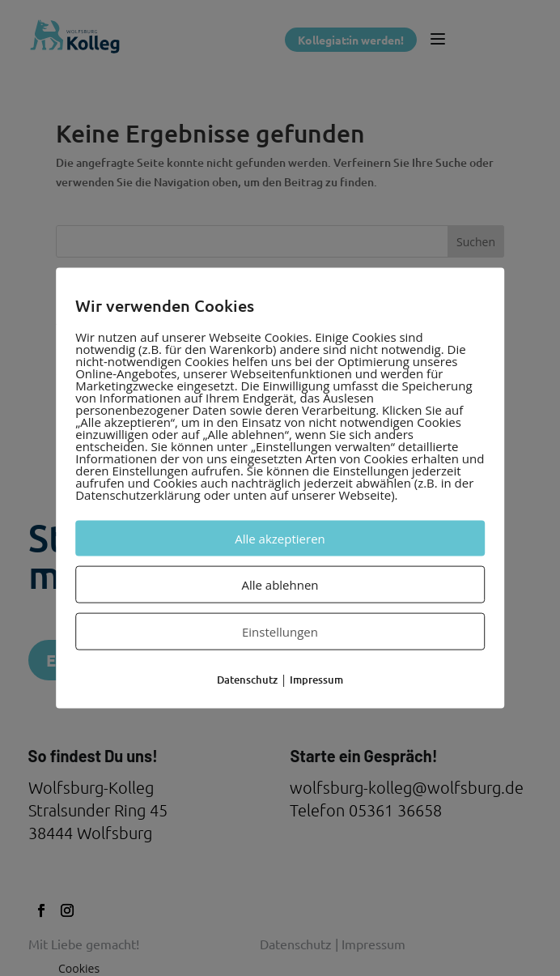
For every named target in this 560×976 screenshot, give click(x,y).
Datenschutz (247, 679)
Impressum (316, 679)
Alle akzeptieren (280, 538)
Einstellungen (280, 631)
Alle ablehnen (280, 584)
